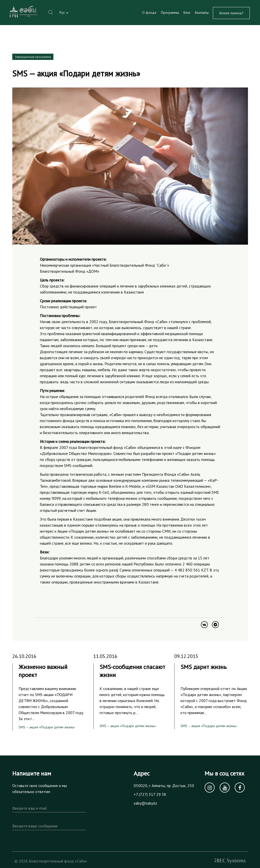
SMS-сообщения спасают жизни (132, 671)
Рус (64, 13)
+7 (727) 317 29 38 (150, 794)
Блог (187, 13)
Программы (170, 13)
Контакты (202, 13)
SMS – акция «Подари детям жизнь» (47, 727)
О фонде (149, 13)
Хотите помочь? (231, 13)
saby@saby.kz (145, 803)
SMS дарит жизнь (204, 667)
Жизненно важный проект (43, 671)
